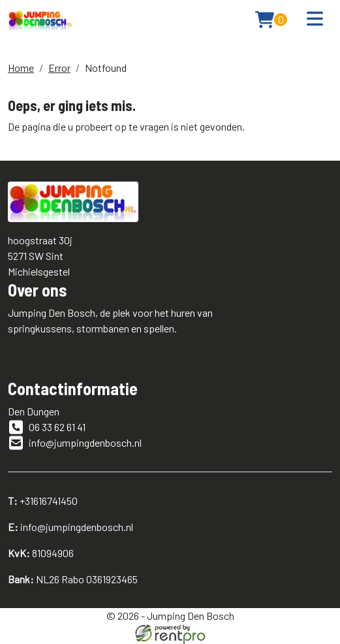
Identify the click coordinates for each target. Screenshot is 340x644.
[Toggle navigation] (315, 19)
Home (21, 68)
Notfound (106, 68)
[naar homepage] (40, 20)
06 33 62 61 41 (47, 427)
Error (59, 68)
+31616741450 (43, 501)
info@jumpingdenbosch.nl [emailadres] (75, 443)
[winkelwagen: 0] (271, 19)
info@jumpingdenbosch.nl (70, 527)
